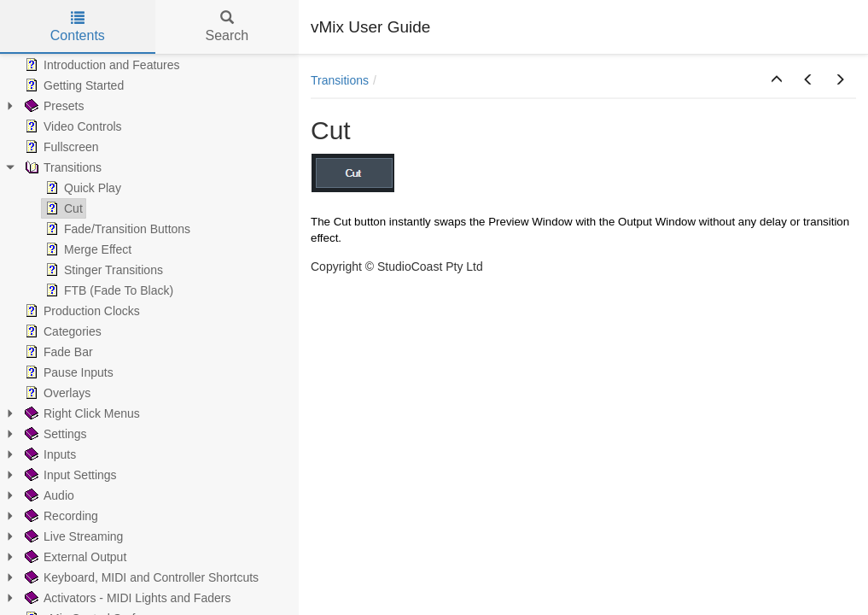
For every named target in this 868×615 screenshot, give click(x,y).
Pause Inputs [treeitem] (67, 372)
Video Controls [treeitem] (72, 126)
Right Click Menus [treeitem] (81, 413)
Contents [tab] (78, 27)
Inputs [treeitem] (49, 454)
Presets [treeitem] (52, 106)
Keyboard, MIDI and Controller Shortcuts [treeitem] (140, 577)
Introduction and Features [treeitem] (101, 65)
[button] (777, 80)
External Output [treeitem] (74, 557)
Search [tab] (227, 27)
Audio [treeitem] (48, 495)
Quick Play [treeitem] (82, 188)
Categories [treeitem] (61, 331)
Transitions (340, 80)
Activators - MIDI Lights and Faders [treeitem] (126, 598)
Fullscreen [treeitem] (60, 147)
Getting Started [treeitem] (73, 85)
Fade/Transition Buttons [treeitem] (116, 229)
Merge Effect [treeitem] (87, 249)
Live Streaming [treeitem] (72, 536)
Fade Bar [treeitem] (57, 352)
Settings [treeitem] (54, 434)
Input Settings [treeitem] (69, 475)
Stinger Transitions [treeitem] (102, 270)
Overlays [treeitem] (56, 393)
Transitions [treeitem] (61, 167)
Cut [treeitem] (62, 208)
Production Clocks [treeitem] (81, 311)
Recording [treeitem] (60, 516)
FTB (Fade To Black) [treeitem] (108, 290)
